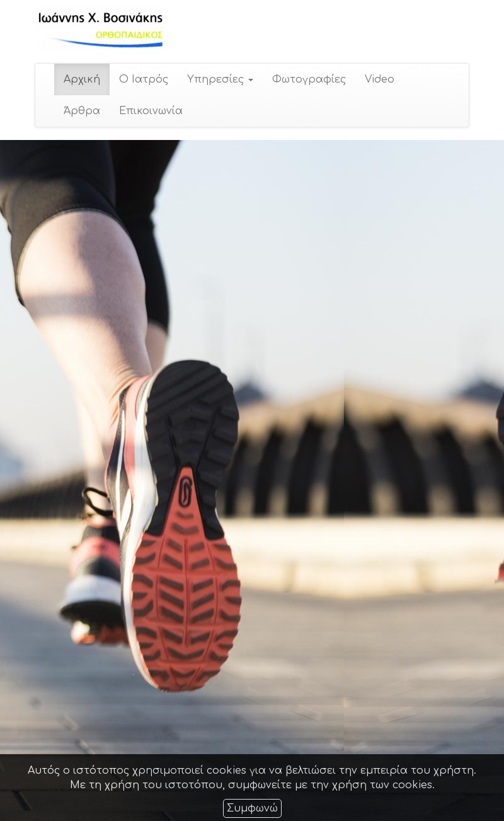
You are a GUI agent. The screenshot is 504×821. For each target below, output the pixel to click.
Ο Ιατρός (143, 79)
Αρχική (81, 79)
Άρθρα (81, 111)
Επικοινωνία (150, 111)
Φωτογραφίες (308, 79)
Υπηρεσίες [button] (220, 79)
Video (379, 79)
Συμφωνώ (252, 808)
